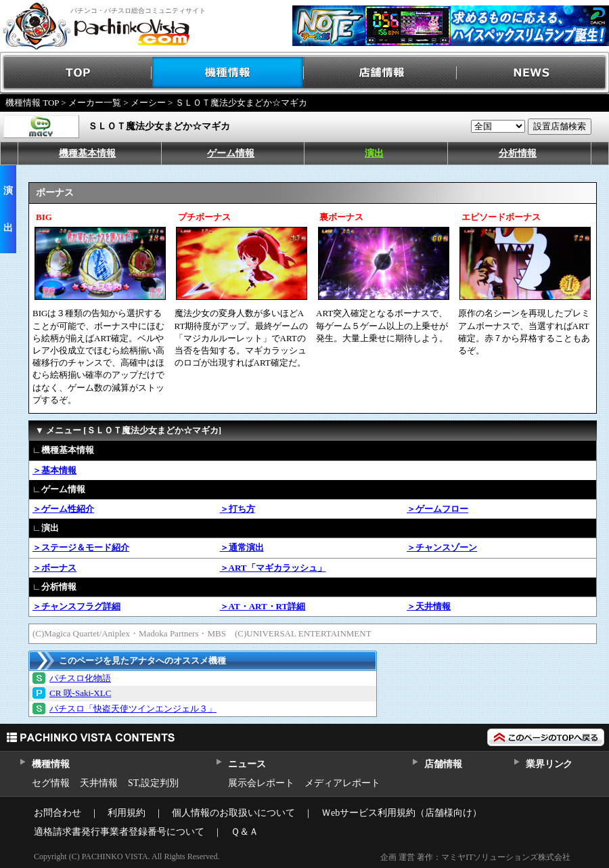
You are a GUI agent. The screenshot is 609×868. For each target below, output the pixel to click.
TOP (76, 73)
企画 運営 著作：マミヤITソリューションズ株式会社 (475, 857)
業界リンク (549, 764)
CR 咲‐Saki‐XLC (80, 693)
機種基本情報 (87, 153)
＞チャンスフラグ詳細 (76, 606)
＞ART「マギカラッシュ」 (273, 568)
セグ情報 (51, 783)
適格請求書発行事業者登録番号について (119, 832)
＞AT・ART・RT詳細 (263, 606)
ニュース (247, 764)
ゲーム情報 (231, 153)
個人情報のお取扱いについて (233, 813)
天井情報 (99, 783)
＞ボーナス (54, 568)
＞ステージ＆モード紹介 (81, 547)
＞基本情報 (54, 470)
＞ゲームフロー (437, 509)
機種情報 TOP (32, 103)
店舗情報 (381, 73)
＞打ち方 (238, 509)
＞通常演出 (242, 547)
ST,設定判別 (153, 783)
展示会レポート (261, 783)
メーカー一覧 (95, 103)
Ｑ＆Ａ (245, 832)
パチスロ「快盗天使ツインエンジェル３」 (133, 709)
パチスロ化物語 (80, 678)
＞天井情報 (429, 606)
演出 (374, 153)
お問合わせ (58, 813)
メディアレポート (342, 783)
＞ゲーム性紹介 (63, 509)
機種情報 (228, 73)
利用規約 (127, 813)
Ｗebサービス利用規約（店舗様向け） (402, 813)
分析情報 (518, 153)
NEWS (533, 73)
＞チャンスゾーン (442, 547)
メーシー (148, 103)
